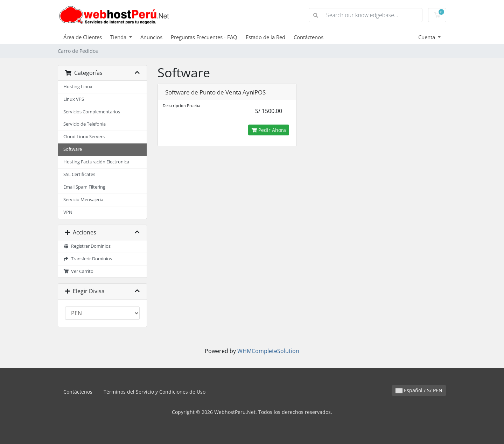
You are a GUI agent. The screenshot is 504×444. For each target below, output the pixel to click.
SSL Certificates (79, 174)
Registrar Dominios (87, 246)
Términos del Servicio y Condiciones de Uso (155, 392)
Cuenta (427, 37)
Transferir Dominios (88, 259)
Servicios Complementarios (92, 112)
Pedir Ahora (269, 130)
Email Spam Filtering (84, 187)
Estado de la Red (265, 37)
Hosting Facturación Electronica (96, 162)
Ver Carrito (78, 271)
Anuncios (151, 37)
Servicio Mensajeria (83, 200)
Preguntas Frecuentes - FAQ (204, 37)
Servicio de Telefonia (85, 124)
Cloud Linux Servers (84, 137)
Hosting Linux (78, 87)
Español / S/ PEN (419, 390)
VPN (68, 212)
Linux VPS (74, 99)
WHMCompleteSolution (268, 351)
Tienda (119, 37)
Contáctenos (309, 37)
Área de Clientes (83, 37)
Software (73, 149)
